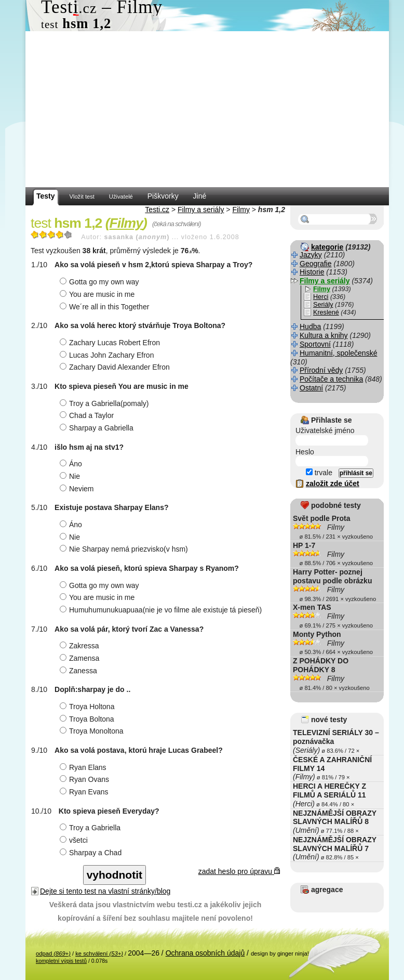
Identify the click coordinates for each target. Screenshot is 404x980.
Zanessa (80, 671)
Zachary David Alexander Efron (116, 367)
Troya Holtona (88, 707)
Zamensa (81, 658)
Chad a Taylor (88, 415)
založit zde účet (333, 484)
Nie (71, 476)
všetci (75, 840)
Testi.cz (157, 210)
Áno (72, 464)
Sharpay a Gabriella (98, 428)
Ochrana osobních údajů (205, 953)
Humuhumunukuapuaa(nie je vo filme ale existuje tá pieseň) (162, 610)
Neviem (78, 489)
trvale (319, 473)
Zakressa (81, 646)
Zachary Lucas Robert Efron (111, 343)
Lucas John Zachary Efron (108, 355)
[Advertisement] (207, 109)
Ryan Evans (85, 792)
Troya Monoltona (93, 731)
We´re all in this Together (106, 307)
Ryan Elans (84, 767)
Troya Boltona (88, 719)
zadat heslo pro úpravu (239, 871)
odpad (53, 953)
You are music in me (98, 294)
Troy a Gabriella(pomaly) (106, 403)
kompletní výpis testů (61, 961)
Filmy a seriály (201, 210)
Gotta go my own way (101, 282)
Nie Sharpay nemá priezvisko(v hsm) (125, 549)
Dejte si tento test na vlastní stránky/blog (105, 891)
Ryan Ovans (86, 779)
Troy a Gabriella (91, 828)
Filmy (241, 210)
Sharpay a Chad (92, 853)
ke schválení (99, 953)
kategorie (327, 247)
